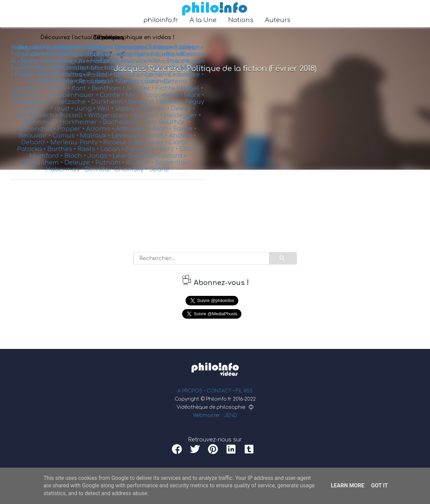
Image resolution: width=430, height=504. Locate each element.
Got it (379, 485)
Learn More (348, 485)
